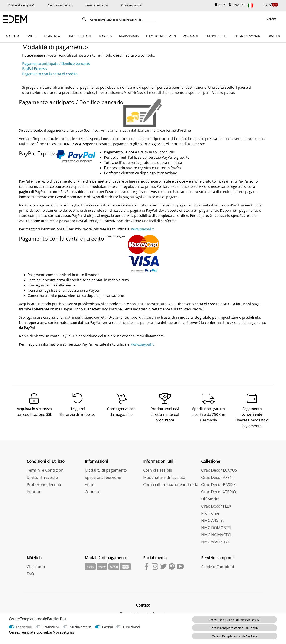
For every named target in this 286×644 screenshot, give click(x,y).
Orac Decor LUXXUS (219, 467)
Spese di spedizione (103, 474)
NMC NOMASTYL (216, 532)
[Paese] (253, 6)
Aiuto (90, 481)
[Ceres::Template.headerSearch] (84, 20)
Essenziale (24, 627)
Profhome (210, 510)
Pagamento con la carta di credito (50, 74)
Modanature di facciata (164, 474)
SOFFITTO (13, 36)
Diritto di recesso (42, 474)
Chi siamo (36, 564)
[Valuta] (267, 6)
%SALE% (274, 36)
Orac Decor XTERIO (219, 489)
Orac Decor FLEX (216, 503)
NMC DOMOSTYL (217, 524)
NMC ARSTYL (213, 517)
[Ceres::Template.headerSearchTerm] (121, 20)
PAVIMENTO (52, 36)
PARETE (31, 36)
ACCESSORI (191, 36)
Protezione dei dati (44, 481)
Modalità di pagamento (106, 467)
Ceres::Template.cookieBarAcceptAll (234, 620)
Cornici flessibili (158, 467)
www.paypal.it (142, 229)
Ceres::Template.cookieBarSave (235, 636)
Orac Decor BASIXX (218, 481)
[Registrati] (236, 5)
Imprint (33, 489)
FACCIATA (105, 36)
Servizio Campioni (218, 564)
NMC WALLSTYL (215, 539)
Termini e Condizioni (46, 467)
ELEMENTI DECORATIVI (161, 36)
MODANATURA (129, 36)
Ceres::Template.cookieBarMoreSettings (42, 632)
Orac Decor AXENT (218, 474)
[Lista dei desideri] (273, 5)
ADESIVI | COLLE (216, 36)
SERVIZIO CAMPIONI (248, 36)
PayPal (107, 627)
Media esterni (81, 627)
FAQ (30, 571)
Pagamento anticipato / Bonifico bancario (56, 63)
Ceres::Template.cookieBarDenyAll (235, 628)
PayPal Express (34, 69)
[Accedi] (220, 5)
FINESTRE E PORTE (80, 36)
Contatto (93, 489)
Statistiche (51, 627)
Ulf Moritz (210, 496)
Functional (131, 627)
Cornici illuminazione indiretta (171, 481)
